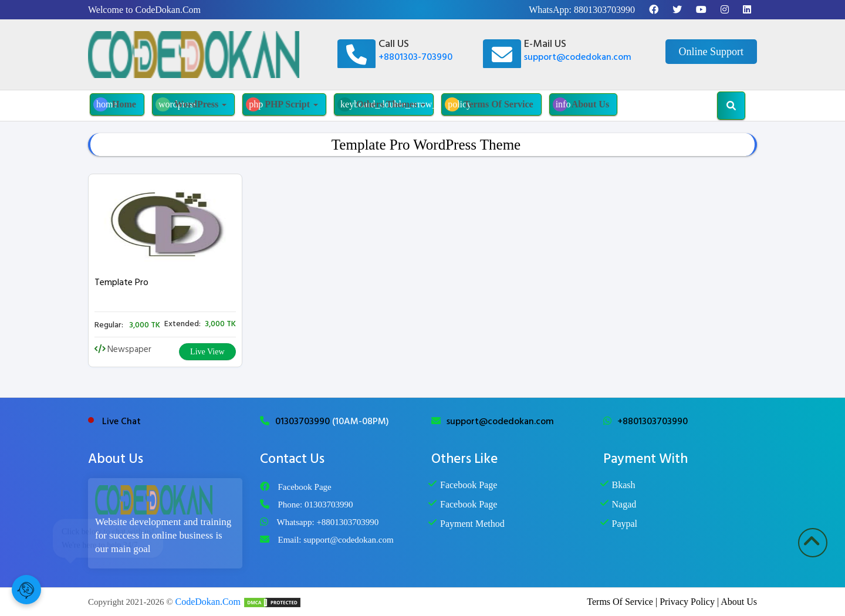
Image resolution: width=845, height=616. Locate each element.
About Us (581, 104)
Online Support (712, 52)
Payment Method (472, 524)
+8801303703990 (653, 421)
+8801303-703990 (415, 57)
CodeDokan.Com (208, 602)
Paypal (625, 524)
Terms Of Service (489, 104)
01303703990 (304, 421)
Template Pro (121, 282)
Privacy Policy (687, 602)
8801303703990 (604, 10)
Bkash (624, 485)
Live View (207, 352)
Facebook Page (305, 487)
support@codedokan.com (578, 57)
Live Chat (121, 421)
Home (115, 104)
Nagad (624, 504)
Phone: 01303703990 (316, 505)
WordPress (191, 104)
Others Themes (386, 104)
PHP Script (282, 104)
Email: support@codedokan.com (336, 540)
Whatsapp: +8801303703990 (328, 522)
